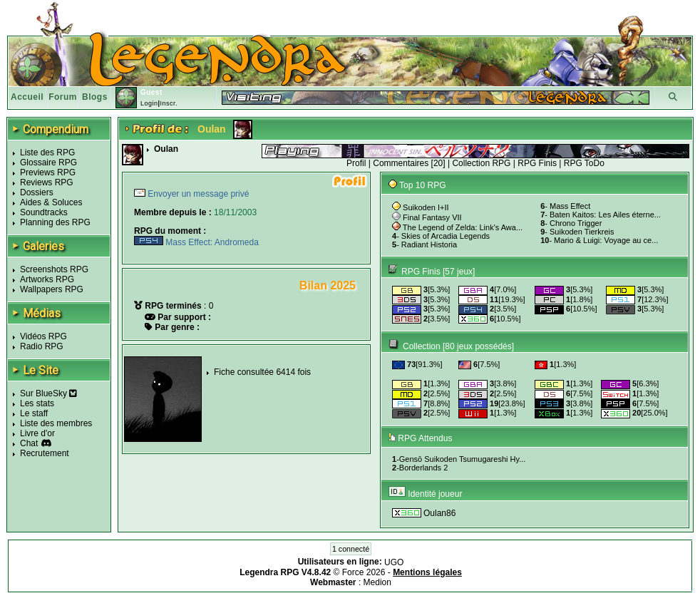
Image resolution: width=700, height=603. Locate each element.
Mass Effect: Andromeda (196, 242)
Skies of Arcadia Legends (446, 236)
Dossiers (37, 192)
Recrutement (45, 453)
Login (149, 103)
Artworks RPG (47, 279)
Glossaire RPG (48, 163)
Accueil (27, 97)
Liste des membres (56, 423)
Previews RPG (48, 172)
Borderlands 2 (424, 468)
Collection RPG (481, 163)
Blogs (95, 97)
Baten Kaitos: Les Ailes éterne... (605, 215)
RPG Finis (537, 163)
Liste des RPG (47, 153)
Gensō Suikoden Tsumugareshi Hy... (463, 459)
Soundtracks (44, 212)
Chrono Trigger (576, 223)
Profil (356, 163)
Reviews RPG (47, 182)
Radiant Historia (429, 244)
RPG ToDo (584, 163)
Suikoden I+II (426, 207)
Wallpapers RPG (52, 289)
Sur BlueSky (48, 393)
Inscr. (169, 103)
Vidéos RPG (43, 336)
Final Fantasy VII (432, 217)
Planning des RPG (55, 222)
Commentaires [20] (409, 163)
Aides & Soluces (51, 202)
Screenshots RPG (54, 269)
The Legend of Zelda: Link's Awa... (463, 227)
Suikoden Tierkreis (582, 232)
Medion (377, 582)
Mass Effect (570, 206)
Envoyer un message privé (197, 194)
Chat (29, 443)
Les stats (37, 403)
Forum (63, 97)
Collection (422, 346)
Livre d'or (37, 433)
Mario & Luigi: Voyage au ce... (606, 240)
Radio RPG (42, 346)
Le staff (34, 413)
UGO (394, 562)
